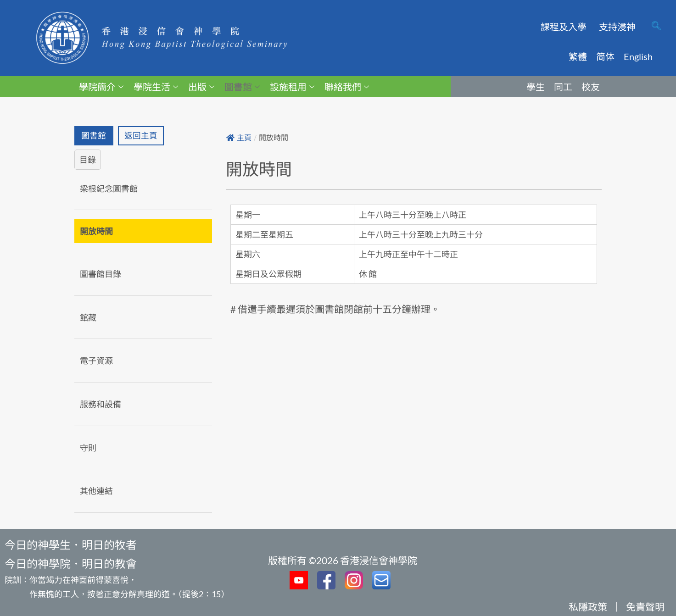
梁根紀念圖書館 (109, 189)
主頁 (239, 138)
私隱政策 (588, 607)
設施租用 (292, 87)
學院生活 (156, 87)
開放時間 (96, 232)
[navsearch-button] (656, 27)
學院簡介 (101, 87)
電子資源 (96, 361)
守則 (88, 448)
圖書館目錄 (101, 274)
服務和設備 (101, 404)
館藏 (88, 317)
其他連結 (96, 491)
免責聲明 (645, 607)
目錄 (88, 160)
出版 (201, 87)
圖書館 (242, 87)
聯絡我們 (347, 87)
